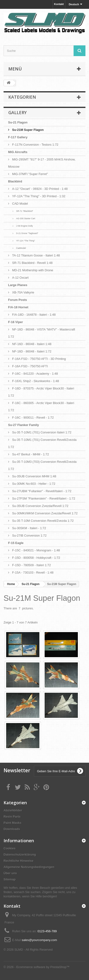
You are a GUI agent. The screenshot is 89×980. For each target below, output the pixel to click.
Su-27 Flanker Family (23, 425)
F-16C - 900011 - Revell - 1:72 (33, 418)
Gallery (17, 112)
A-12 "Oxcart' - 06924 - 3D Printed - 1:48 (40, 189)
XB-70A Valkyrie (23, 292)
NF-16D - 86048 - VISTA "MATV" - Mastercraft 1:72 (42, 333)
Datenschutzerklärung (20, 855)
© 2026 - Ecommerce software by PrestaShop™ (37, 967)
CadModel (21, 248)
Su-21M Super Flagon (28, 130)
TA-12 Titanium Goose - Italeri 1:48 (36, 255)
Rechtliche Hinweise (19, 861)
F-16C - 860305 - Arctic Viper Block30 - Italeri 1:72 (41, 407)
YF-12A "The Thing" (26, 241)
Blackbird (15, 181)
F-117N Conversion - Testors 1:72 (35, 145)
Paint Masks (12, 823)
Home (11, 584)
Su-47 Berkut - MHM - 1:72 (30, 454)
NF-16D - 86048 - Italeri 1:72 (32, 351)
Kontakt (59, 4)
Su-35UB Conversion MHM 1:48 (34, 476)
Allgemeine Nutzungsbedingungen (29, 867)
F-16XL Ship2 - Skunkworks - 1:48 (36, 381)
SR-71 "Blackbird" (25, 211)
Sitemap (10, 879)
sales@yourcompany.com (39, 940)
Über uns (10, 873)
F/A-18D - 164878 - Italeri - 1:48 (34, 315)
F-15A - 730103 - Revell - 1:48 (33, 573)
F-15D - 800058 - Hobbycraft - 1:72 (36, 558)
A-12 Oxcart (20, 278)
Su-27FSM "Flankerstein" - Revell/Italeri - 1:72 (44, 498)
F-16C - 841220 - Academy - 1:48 (35, 374)
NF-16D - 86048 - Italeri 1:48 (32, 344)
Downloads (12, 829)
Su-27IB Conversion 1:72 (29, 535)
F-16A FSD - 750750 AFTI (30, 366)
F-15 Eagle (16, 543)
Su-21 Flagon (18, 122)
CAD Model (20, 204)
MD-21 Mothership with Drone (33, 270)
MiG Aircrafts (18, 152)
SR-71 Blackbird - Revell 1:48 (32, 263)
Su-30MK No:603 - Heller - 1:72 (34, 484)
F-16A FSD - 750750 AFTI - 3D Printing (39, 359)
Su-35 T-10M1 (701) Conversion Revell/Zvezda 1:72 (42, 443)
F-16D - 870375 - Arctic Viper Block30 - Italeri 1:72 (41, 392)
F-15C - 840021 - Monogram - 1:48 (36, 550)
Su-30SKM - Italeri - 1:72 (29, 528)
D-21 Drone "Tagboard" (27, 233)
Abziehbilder (13, 810)
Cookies (10, 848)
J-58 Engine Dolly (25, 226)
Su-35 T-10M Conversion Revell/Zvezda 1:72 (43, 521)
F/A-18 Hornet (18, 307)
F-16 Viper (16, 322)
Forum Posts (17, 300)
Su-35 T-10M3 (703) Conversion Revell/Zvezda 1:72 (42, 465)
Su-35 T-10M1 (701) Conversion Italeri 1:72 (42, 432)
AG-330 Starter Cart (26, 218)
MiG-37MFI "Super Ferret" (30, 174)
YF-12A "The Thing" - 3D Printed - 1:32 (39, 196)
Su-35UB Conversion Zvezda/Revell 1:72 (40, 506)
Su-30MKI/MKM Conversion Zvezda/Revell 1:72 (45, 513)
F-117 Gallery (18, 137)
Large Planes (18, 285)
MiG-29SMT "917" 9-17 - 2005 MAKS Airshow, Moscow (42, 163)
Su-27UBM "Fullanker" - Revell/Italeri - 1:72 (42, 491)
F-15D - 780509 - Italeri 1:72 (31, 565)
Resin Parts (12, 817)
